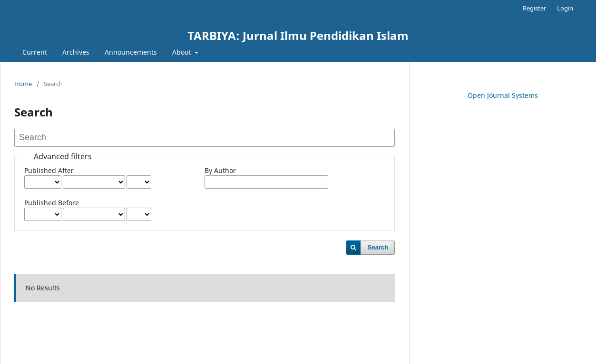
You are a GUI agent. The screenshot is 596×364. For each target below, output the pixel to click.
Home (23, 84)
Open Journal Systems (503, 95)
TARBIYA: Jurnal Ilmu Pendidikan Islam (298, 35)
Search (378, 247)
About (183, 52)
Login (565, 8)
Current (35, 52)
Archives (76, 52)
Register (534, 8)
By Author (220, 170)
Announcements (131, 52)
